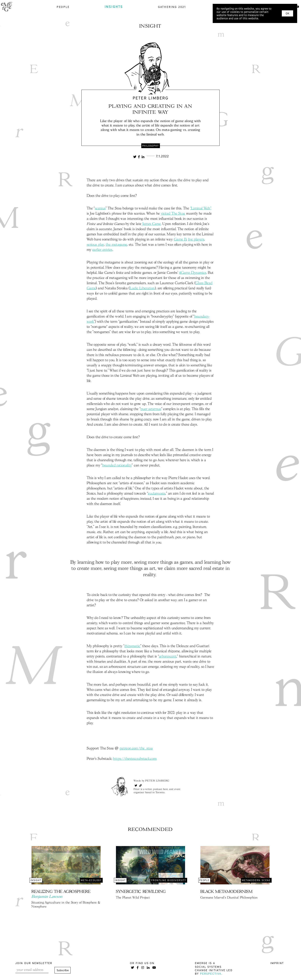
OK (287, 13)
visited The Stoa (173, 214)
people (63, 7)
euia (157, 494)
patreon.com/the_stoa (136, 749)
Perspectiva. (211, 974)
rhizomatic (132, 646)
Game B (180, 240)
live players (196, 240)
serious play (95, 245)
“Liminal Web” (201, 208)
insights (114, 7)
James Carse (152, 224)
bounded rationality (117, 465)
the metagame (116, 245)
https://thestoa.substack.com (135, 759)
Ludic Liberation (142, 288)
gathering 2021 (172, 7)
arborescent (168, 657)
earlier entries (102, 250)
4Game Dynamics (193, 273)
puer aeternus (151, 409)
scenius (100, 208)
